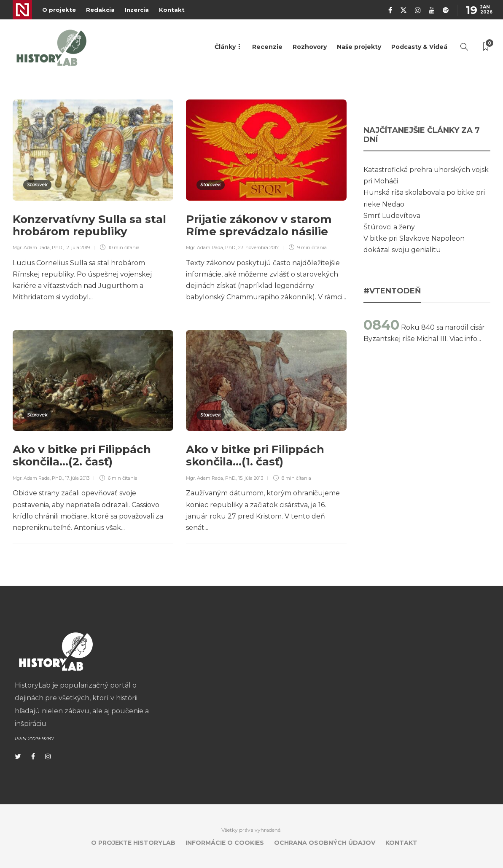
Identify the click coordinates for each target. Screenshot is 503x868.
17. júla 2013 (77, 478)
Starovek (37, 185)
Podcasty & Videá (419, 47)
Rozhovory (310, 47)
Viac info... (465, 339)
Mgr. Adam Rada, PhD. (38, 247)
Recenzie (267, 47)
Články (225, 47)
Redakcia (100, 10)
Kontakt (172, 10)
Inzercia (137, 10)
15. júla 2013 (251, 478)
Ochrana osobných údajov (325, 843)
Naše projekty (359, 47)
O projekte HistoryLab (133, 843)
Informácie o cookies (225, 843)
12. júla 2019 (77, 247)
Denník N (22, 10)
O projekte (59, 10)
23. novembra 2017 (258, 247)
